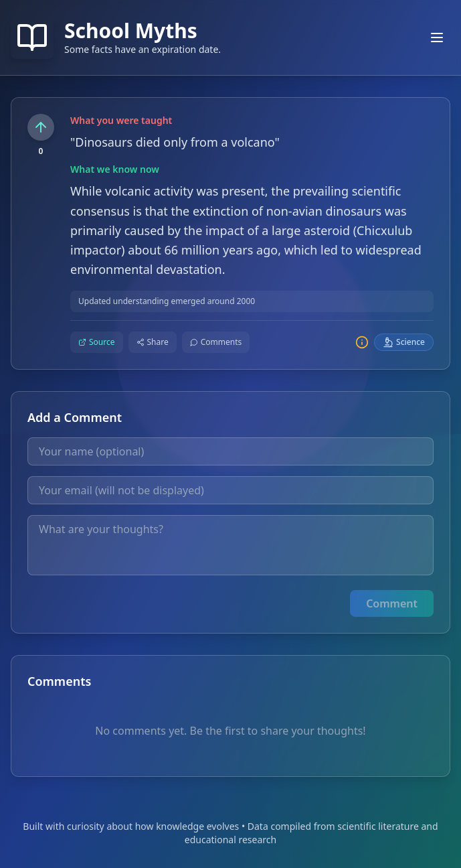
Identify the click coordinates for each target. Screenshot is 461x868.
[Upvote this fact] (41, 127)
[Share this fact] (153, 342)
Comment (392, 603)
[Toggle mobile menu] (437, 38)
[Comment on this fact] (216, 342)
